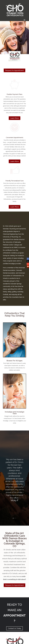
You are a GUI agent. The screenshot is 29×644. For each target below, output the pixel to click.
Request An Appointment (14, 70)
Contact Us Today (14, 628)
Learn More (15, 118)
